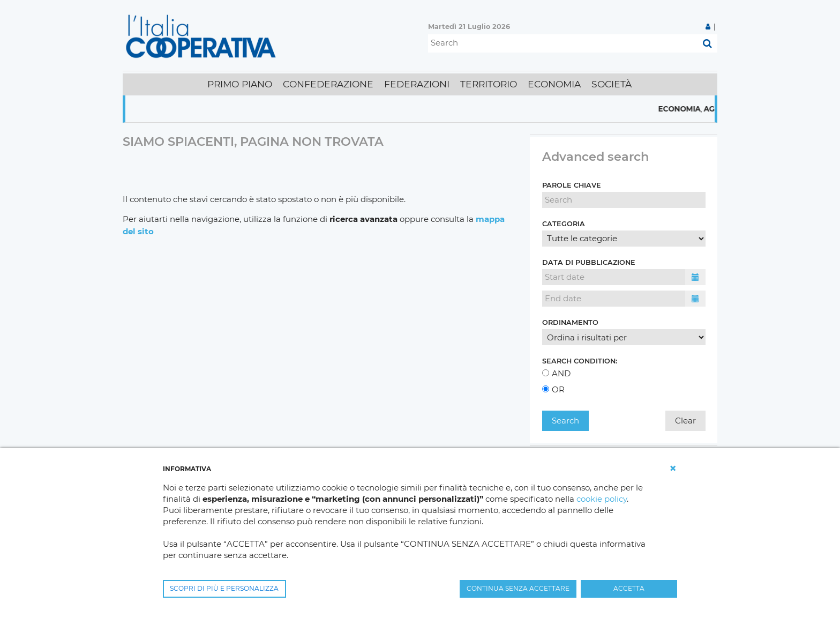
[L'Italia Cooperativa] (203, 36)
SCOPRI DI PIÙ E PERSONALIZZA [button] (224, 588)
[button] (673, 469)
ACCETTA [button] (629, 588)
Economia (689, 109)
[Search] (563, 43)
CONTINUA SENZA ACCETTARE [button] (518, 588)
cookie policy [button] (602, 499)
